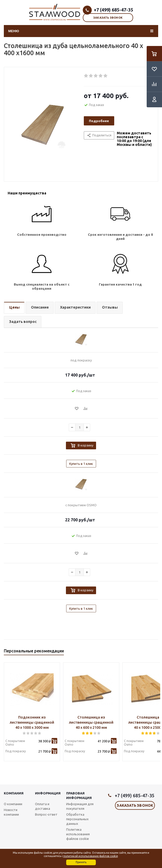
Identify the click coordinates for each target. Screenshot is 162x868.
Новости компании (11, 812)
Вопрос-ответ (46, 814)
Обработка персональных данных (77, 819)
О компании (13, 804)
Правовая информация (79, 795)
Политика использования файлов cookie (78, 834)
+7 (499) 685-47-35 (113, 10)
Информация (48, 793)
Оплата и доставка (43, 806)
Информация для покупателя (80, 806)
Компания (14, 793)
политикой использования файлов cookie (91, 856)
